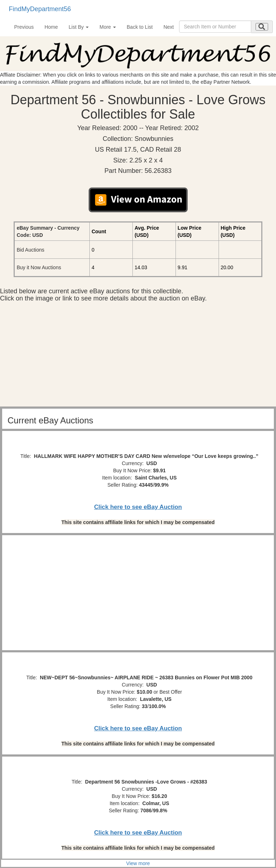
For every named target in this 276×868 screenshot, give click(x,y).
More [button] (108, 27)
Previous (24, 27)
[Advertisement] (138, 356)
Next (169, 27)
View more (138, 863)
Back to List (140, 27)
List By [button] (79, 27)
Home (51, 27)
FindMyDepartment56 (40, 9)
